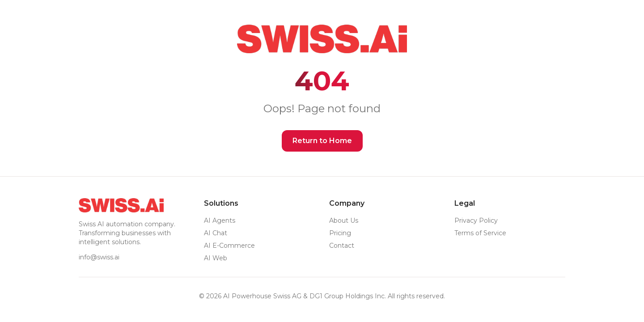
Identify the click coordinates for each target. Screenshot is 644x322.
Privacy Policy (476, 220)
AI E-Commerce (229, 246)
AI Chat (216, 233)
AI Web (216, 258)
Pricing (340, 233)
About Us (344, 220)
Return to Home (322, 141)
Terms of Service (480, 233)
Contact (342, 246)
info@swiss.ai (99, 257)
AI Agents (220, 220)
